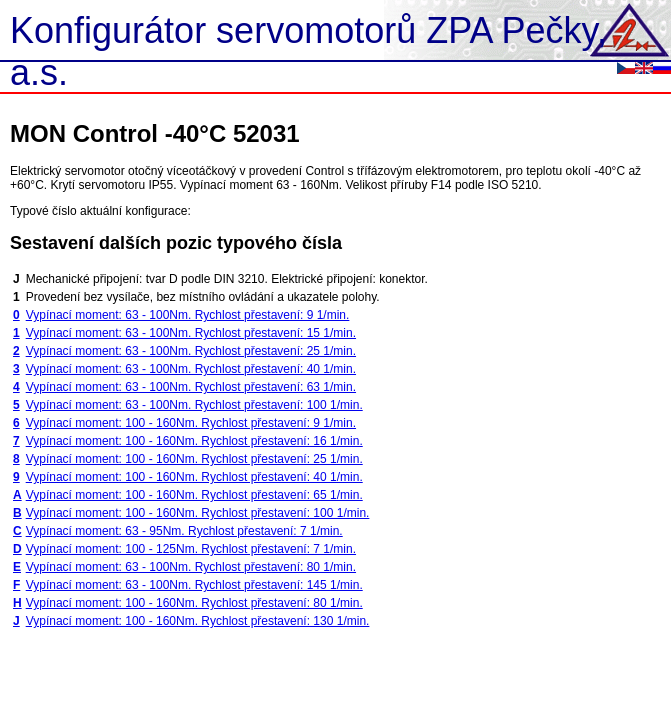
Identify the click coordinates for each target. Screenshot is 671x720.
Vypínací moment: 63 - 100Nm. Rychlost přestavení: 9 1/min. (188, 315)
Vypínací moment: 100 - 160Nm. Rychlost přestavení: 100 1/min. (198, 513)
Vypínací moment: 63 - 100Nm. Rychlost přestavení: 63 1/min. (191, 387)
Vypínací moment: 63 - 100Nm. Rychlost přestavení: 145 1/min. (194, 585)
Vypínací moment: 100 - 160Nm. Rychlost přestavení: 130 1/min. (198, 621)
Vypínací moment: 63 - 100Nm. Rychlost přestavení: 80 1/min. (191, 567)
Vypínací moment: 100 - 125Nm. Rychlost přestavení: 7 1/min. (191, 549)
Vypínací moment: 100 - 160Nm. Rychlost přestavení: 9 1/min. (191, 423)
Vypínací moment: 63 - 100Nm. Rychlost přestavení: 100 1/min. (194, 405)
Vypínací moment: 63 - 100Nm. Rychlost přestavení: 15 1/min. (191, 333)
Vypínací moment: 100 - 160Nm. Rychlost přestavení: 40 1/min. (194, 477)
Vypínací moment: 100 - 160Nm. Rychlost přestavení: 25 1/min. (194, 459)
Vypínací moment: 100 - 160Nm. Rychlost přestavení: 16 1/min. (194, 441)
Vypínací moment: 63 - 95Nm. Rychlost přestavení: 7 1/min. (184, 531)
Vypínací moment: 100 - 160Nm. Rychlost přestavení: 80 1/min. (194, 603)
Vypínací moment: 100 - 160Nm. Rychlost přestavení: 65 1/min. (194, 495)
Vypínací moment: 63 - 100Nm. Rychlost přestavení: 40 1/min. (191, 369)
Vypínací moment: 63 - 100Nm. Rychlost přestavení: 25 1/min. (191, 351)
